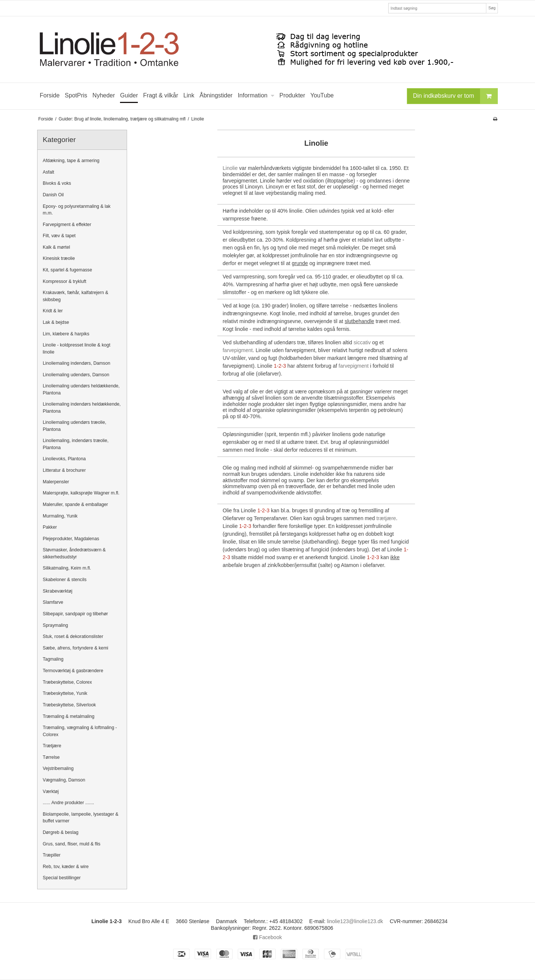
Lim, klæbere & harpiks (66, 334)
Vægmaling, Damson (64, 780)
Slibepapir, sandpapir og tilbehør (75, 614)
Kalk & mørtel (56, 247)
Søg (492, 8)
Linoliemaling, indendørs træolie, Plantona (76, 444)
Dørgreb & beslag (61, 832)
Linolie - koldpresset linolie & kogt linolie (77, 348)
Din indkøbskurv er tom (455, 96)
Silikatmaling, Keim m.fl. (67, 568)
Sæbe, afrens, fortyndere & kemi (75, 648)
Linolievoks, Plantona (64, 459)
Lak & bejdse (56, 322)
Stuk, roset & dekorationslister (73, 636)
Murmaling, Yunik (60, 516)
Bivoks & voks (57, 183)
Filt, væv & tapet (59, 236)
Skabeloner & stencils (65, 580)
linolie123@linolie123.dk (355, 921)
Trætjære (52, 746)
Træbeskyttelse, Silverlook (69, 705)
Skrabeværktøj (58, 591)
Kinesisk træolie (59, 258)
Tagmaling (53, 659)
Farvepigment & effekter (67, 225)
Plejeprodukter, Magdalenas (71, 539)
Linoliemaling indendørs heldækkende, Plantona (82, 407)
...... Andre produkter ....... (68, 803)
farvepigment (238, 350)
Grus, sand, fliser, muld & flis (72, 844)
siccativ (362, 342)
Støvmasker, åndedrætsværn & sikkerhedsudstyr (74, 553)
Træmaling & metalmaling (69, 716)
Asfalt (48, 172)
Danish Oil (53, 195)
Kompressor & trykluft (64, 281)
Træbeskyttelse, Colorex (67, 682)
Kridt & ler (53, 311)
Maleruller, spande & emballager (75, 504)
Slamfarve (53, 602)
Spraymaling (55, 625)
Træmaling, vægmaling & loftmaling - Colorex (80, 731)
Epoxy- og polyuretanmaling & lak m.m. (77, 210)
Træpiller (52, 855)
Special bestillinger (62, 878)
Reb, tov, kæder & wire (66, 867)
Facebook (267, 937)
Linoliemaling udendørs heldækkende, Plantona (81, 389)
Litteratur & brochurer (64, 470)
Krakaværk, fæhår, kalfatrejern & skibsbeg (75, 296)
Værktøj (51, 792)
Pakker (50, 527)
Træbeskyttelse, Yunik (65, 693)
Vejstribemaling (58, 768)
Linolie (230, 168)
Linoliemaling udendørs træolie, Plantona (74, 426)
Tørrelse (51, 757)
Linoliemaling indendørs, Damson (77, 363)
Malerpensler (56, 482)
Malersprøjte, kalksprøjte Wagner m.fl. (81, 493)
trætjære (386, 518)
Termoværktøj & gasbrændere (73, 671)
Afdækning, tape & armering (71, 161)
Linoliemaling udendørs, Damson (76, 375)
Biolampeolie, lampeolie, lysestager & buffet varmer (81, 818)
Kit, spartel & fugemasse (67, 270)
